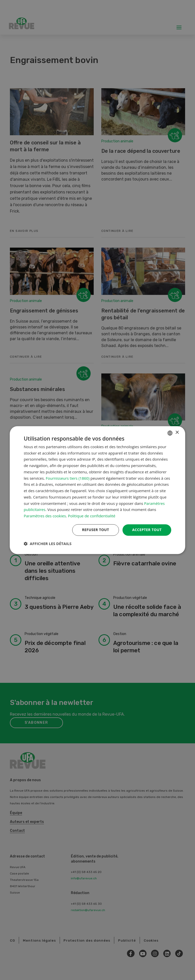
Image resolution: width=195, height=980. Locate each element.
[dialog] (97, 490)
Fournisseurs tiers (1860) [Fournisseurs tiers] (68, 478)
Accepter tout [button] (147, 530)
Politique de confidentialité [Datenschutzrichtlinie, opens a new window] (92, 516)
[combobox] (170, 433)
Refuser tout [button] (96, 530)
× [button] (177, 433)
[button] (47, 544)
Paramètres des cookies (45, 516)
